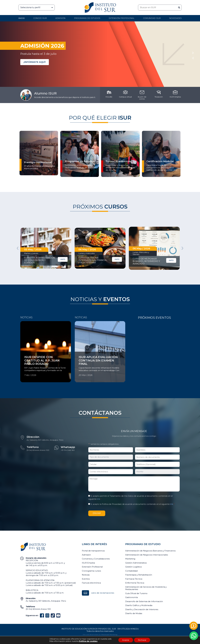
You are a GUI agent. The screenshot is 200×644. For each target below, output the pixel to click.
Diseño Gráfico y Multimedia (139, 605)
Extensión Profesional (92, 567)
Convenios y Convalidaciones (96, 559)
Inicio (21, 18)
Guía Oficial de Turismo (136, 593)
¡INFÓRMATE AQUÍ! (35, 62)
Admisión (60, 18)
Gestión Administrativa (136, 563)
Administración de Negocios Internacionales (147, 555)
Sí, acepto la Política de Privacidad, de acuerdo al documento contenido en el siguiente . (132, 504)
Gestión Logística (133, 567)
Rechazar (142, 640)
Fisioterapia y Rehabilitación (139, 575)
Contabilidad (131, 571)
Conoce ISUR (40, 18)
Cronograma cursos (91, 571)
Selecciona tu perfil (37, 8)
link (99, 499)
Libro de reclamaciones (103, 593)
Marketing (130, 559)
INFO (63, 259)
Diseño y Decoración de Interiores (142, 609)
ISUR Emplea (88, 563)
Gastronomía (132, 597)
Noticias (86, 575)
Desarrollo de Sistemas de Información (144, 601)
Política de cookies (88, 641)
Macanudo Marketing (109, 635)
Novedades (175, 18)
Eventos (86, 579)
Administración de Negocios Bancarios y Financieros (150, 551)
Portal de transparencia (93, 551)
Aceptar (126, 640)
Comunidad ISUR (152, 18)
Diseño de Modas (134, 613)
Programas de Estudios (87, 18)
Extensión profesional (122, 18)
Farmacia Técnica (134, 579)
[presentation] (18, 248)
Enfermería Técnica (135, 583)
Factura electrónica (91, 583)
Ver (22, 353)
